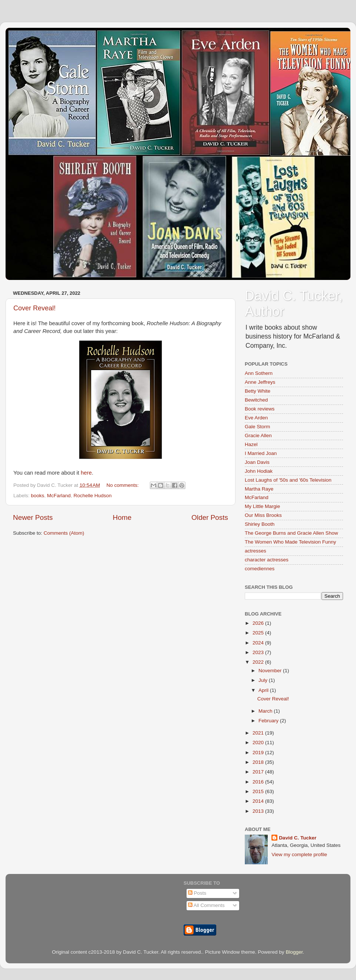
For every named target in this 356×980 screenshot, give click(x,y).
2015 (259, 791)
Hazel (251, 444)
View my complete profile (299, 854)
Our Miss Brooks (263, 515)
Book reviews (260, 409)
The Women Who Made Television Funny (290, 542)
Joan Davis (257, 462)
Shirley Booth (260, 524)
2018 (259, 762)
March (266, 711)
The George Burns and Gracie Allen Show (291, 533)
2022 (259, 662)
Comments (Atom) (64, 533)
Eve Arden (256, 418)
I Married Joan (261, 453)
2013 (259, 811)
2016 (259, 782)
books (37, 496)
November (271, 671)
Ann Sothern (259, 373)
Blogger (294, 952)
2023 (259, 652)
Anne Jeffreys (260, 382)
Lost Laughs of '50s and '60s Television (288, 480)
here (86, 473)
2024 (259, 643)
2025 (259, 633)
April (264, 690)
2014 (259, 801)
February (269, 721)
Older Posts (210, 517)
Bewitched (256, 400)
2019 (259, 753)
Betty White (258, 391)
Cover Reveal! (34, 308)
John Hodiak (259, 471)
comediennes (260, 569)
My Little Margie (262, 506)
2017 (259, 772)
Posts (197, 893)
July (264, 680)
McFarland (59, 496)
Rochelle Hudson (93, 496)
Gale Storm (257, 427)
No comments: (123, 485)
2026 (259, 623)
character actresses (267, 560)
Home (122, 517)
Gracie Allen (258, 435)
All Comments (206, 905)
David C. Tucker (298, 838)
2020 (259, 743)
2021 (259, 733)
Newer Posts (33, 517)
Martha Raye (259, 489)
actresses (256, 551)
